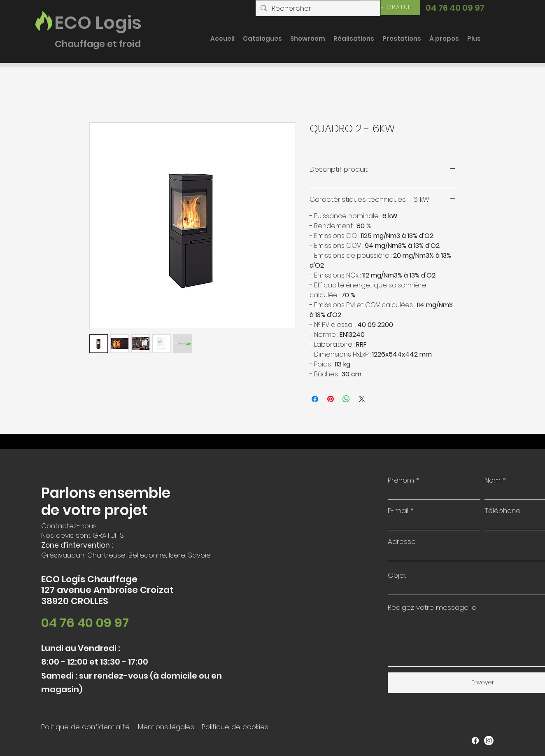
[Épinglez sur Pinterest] (331, 399)
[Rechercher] (317, 9)
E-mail (398, 511)
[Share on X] (362, 399)
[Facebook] (475, 741)
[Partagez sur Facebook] (315, 399)
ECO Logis (98, 23)
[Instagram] (489, 741)
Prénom (401, 480)
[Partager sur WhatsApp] (346, 399)
